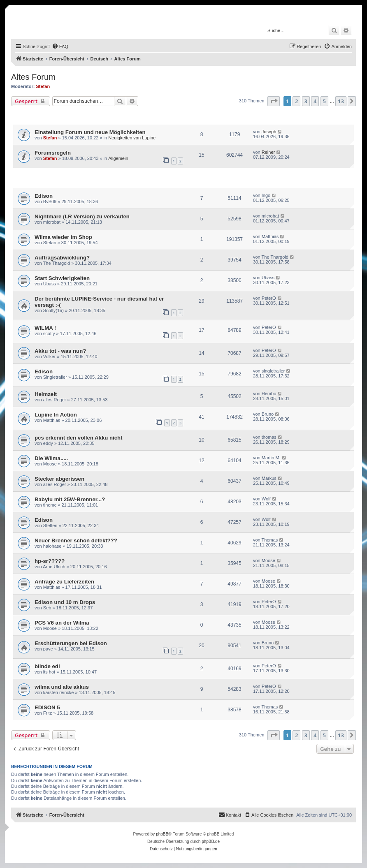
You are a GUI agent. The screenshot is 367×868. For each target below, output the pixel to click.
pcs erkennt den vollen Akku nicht (79, 438)
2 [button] (296, 101)
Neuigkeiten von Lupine (132, 138)
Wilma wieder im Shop (63, 237)
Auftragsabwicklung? (62, 258)
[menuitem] (60, 46)
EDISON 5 (47, 707)
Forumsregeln (53, 153)
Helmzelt (46, 394)
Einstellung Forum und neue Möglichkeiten (90, 132)
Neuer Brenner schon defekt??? (76, 540)
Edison (44, 196)
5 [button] (324, 101)
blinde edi (47, 666)
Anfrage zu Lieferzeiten (64, 582)
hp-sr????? (50, 561)
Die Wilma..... (51, 458)
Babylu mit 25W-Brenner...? (70, 499)
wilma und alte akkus (62, 687)
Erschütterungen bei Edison (71, 643)
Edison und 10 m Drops (65, 602)
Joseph (269, 132)
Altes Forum (33, 77)
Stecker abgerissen (59, 479)
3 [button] (306, 101)
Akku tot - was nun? (60, 351)
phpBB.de (211, 841)
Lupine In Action (56, 415)
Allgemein (118, 158)
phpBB (162, 834)
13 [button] (341, 101)
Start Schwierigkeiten (62, 278)
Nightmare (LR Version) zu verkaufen (82, 216)
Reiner (268, 152)
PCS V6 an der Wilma (62, 623)
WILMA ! (45, 328)
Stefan (43, 86)
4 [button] (315, 101)
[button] (274, 101)
